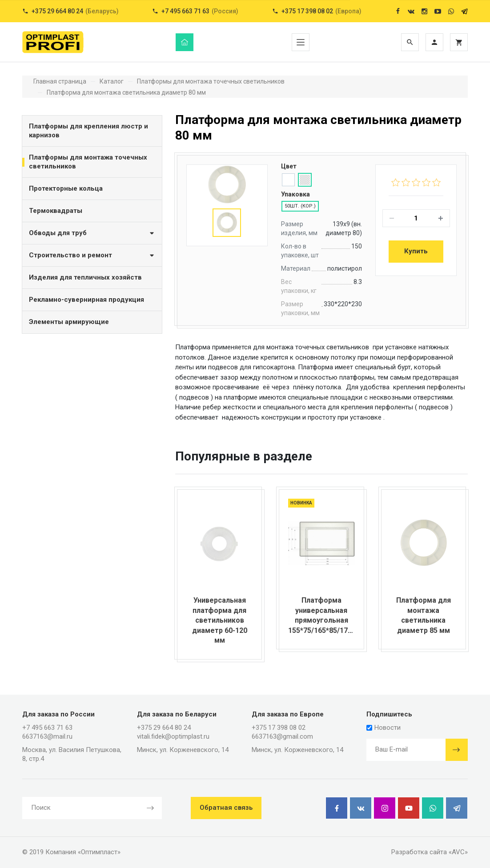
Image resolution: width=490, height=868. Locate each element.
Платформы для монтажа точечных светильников (88, 162)
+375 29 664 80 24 (164, 728)
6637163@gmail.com (282, 736)
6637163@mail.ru (47, 736)
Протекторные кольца (66, 188)
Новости (384, 728)
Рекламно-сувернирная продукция (86, 300)
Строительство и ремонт (92, 255)
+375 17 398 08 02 (279, 728)
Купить (416, 251)
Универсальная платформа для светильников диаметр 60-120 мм (220, 620)
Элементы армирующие (69, 322)
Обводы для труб (92, 233)
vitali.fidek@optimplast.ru (173, 736)
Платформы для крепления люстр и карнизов (88, 131)
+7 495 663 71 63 (47, 728)
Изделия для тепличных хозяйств (85, 277)
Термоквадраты (56, 211)
